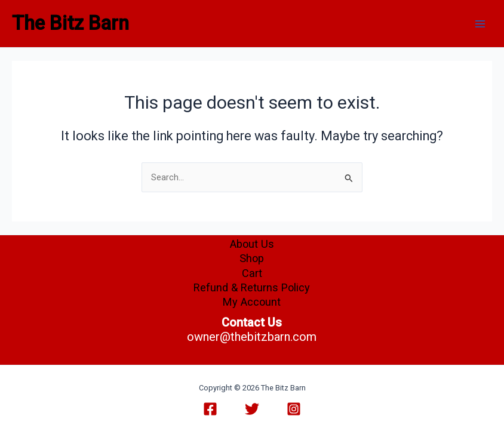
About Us (252, 244)
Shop (252, 258)
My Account (252, 302)
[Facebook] (210, 409)
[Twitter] (252, 409)
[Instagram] (294, 409)
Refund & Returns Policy (252, 287)
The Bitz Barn (70, 23)
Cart (252, 273)
